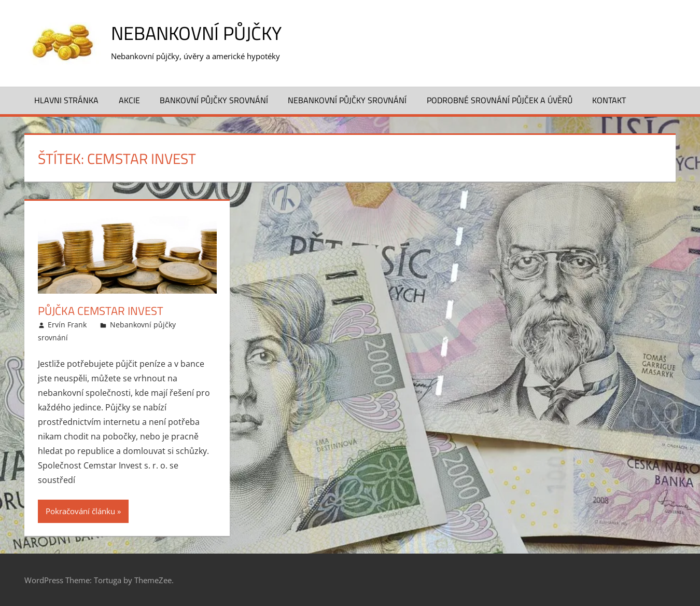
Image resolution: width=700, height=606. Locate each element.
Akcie (129, 100)
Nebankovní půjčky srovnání (347, 100)
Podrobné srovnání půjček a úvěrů (500, 100)
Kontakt (609, 100)
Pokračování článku (80, 511)
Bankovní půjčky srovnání (214, 100)
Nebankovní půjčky (196, 33)
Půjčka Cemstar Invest (101, 311)
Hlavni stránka (66, 100)
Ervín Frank (67, 325)
